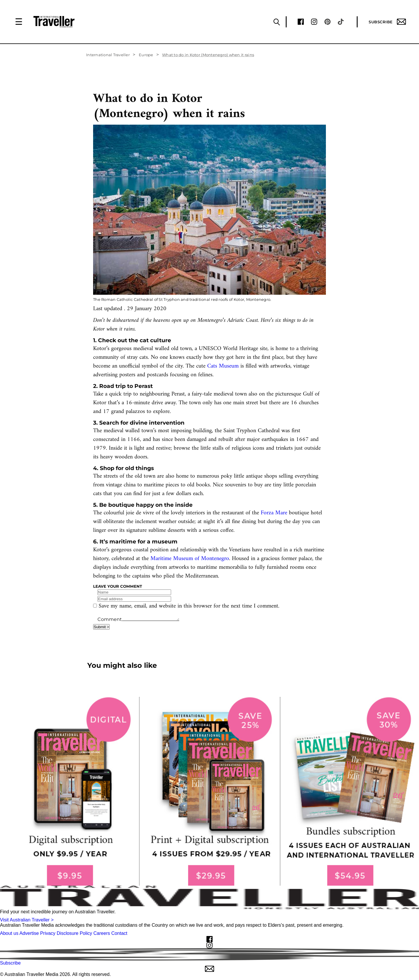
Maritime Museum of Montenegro (190, 559)
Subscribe (387, 22)
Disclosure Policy (74, 933)
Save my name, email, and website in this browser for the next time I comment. (189, 606)
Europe (146, 55)
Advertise (29, 933)
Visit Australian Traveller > (27, 920)
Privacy (48, 933)
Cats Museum (223, 366)
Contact (119, 933)
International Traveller (108, 55)
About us (9, 933)
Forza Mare (274, 513)
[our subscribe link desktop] (210, 791)
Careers (102, 933)
